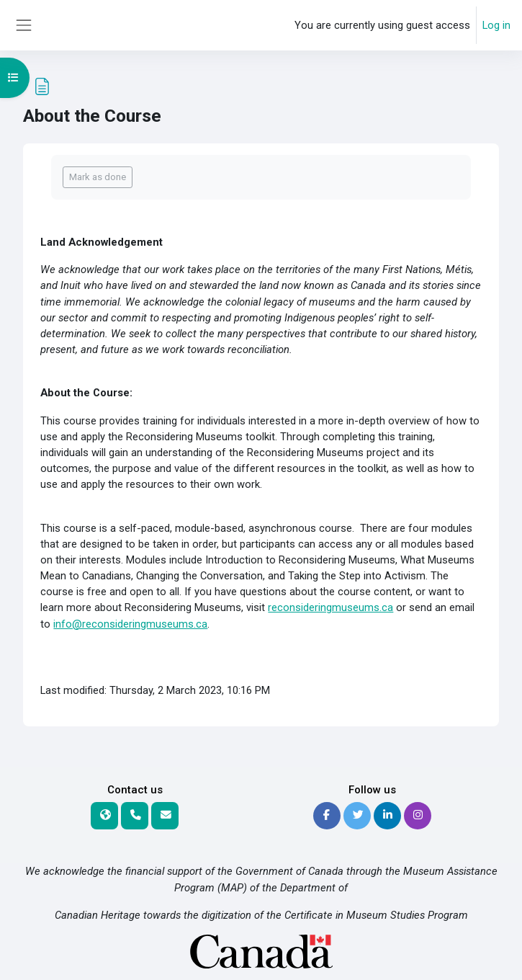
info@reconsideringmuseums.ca (130, 624)
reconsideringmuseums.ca (330, 607)
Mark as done (98, 177)
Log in (496, 25)
